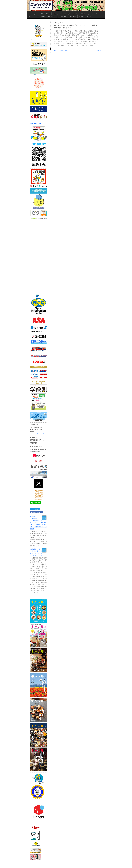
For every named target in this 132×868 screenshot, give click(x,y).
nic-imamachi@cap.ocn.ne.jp (37, 434)
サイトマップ (70, 50)
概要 (55, 50)
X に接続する (35, 509)
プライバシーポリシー (62, 50)
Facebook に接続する (37, 512)
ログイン (99, 50)
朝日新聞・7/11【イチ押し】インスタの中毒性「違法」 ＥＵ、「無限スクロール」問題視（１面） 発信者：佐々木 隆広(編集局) (39, 523)
